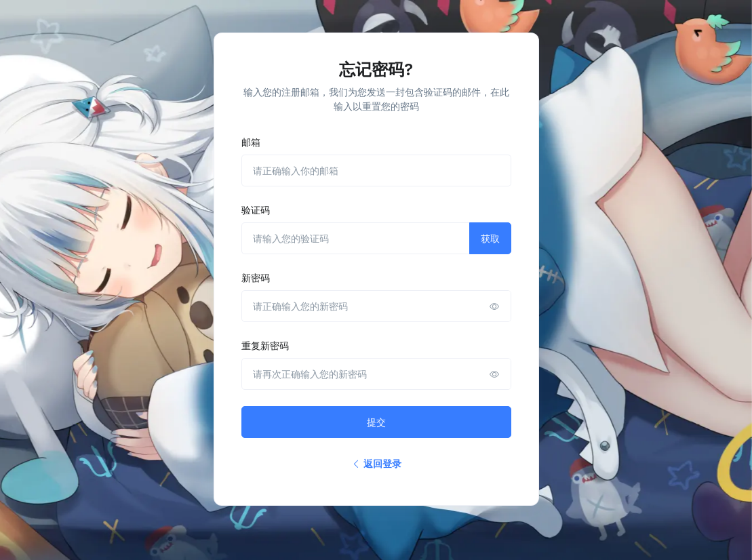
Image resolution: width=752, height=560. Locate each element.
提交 (376, 422)
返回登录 (376, 463)
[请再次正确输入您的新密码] (376, 374)
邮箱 (251, 142)
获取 (490, 238)
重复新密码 (265, 345)
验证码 (256, 210)
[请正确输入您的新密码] (376, 306)
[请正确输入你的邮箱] (376, 171)
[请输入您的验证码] (356, 238)
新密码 (256, 278)
